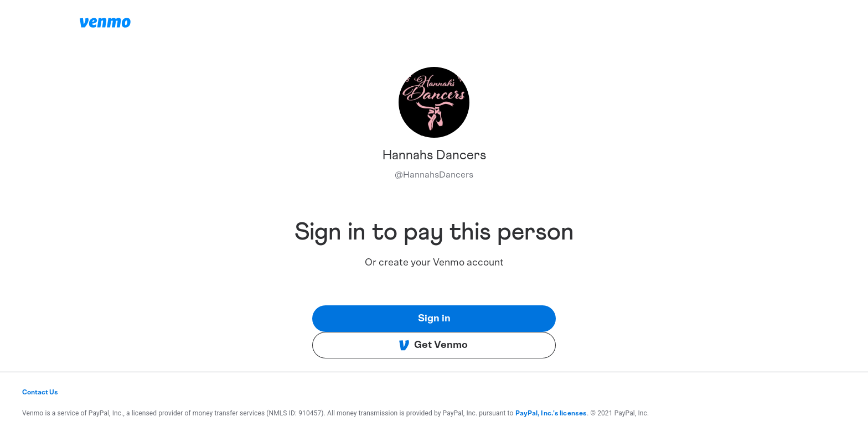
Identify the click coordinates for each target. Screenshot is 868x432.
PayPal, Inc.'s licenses (551, 413)
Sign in (434, 319)
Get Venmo (433, 345)
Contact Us (40, 392)
